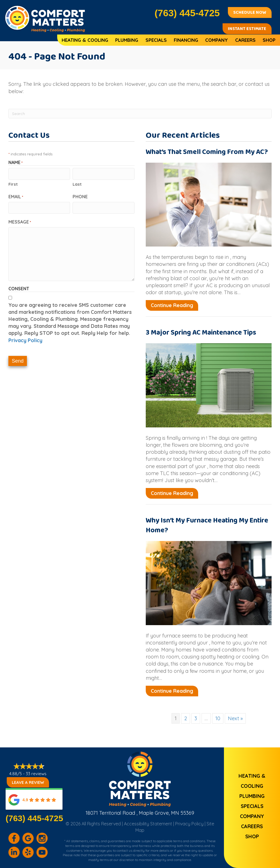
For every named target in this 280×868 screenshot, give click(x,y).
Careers (245, 40)
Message (20, 221)
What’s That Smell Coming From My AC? (207, 152)
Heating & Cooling (85, 40)
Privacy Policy (25, 339)
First (13, 184)
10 (218, 718)
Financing (186, 40)
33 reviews (36, 774)
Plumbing (127, 40)
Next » (235, 718)
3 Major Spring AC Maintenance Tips (201, 333)
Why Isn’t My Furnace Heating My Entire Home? (207, 525)
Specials (156, 40)
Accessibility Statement (148, 824)
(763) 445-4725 (34, 818)
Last (77, 184)
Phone (80, 196)
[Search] (140, 114)
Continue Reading (174, 305)
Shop (269, 40)
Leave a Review (28, 782)
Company (217, 40)
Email (16, 196)
